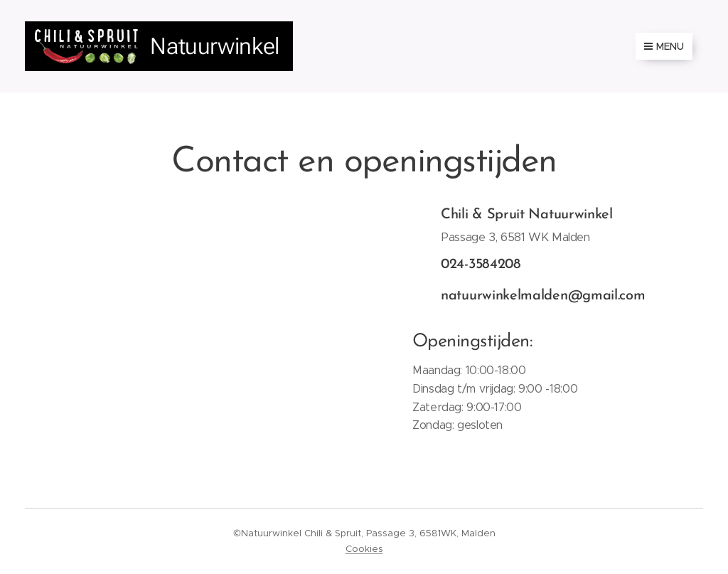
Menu (664, 46)
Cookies (364, 549)
